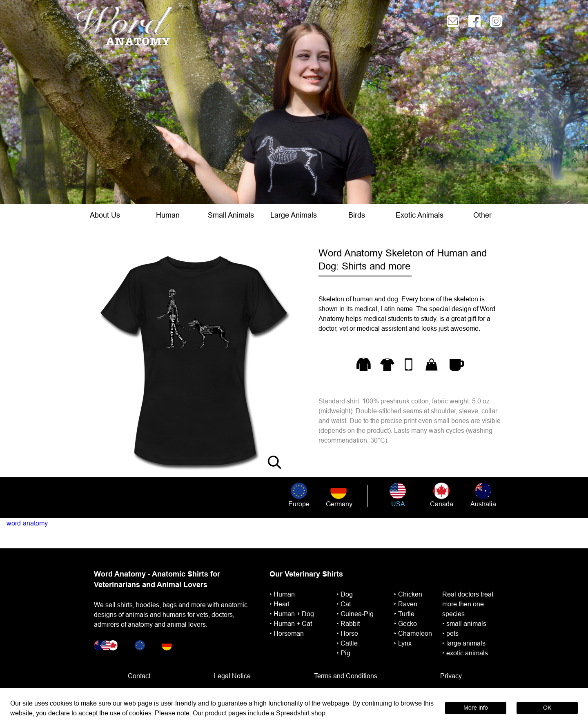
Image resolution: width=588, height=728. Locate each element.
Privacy (451, 676)
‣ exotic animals (465, 653)
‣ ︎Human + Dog (292, 614)
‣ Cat (344, 604)
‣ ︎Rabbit (348, 623)
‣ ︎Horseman (287, 633)
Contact (139, 676)
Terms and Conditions (346, 676)
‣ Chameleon (413, 633)
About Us (105, 215)
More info (476, 708)
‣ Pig (343, 653)
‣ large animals (464, 643)
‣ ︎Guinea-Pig (355, 614)
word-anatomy (27, 523)
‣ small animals (464, 623)
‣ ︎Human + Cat (291, 623)
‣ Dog (345, 594)
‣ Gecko (405, 623)
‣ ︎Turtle (404, 614)
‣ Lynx (403, 643)
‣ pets (450, 633)
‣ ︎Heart (280, 604)
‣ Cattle (347, 643)
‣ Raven (406, 604)
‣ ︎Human (282, 594)
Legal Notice (232, 676)
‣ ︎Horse (347, 633)
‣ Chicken (408, 594)
